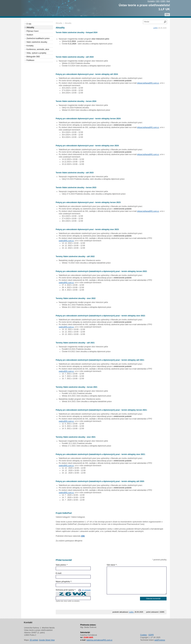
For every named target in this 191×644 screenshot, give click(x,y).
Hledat (165, 22)
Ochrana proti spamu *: (66, 590)
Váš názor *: (112, 565)
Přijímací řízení (32, 31)
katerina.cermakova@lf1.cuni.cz (99, 640)
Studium (30, 35)
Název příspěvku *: (64, 582)
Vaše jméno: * (62, 565)
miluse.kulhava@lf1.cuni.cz (148, 83)
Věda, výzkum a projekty (36, 53)
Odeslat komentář (153, 599)
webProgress (160, 640)
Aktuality (59, 23)
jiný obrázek (86, 590)
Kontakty (151, 1)
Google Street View (47, 640)
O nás (29, 24)
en (167, 15)
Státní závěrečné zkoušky (37, 42)
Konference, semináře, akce (38, 49)
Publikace (30, 60)
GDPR (151, 635)
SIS (158, 1)
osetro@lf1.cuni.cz (66, 241)
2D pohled (34, 640)
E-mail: (59, 573)
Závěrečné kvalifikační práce (38, 38)
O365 (163, 1)
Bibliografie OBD (33, 57)
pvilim (156, 28)
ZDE (83, 536)
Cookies (144, 635)
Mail (168, 1)
